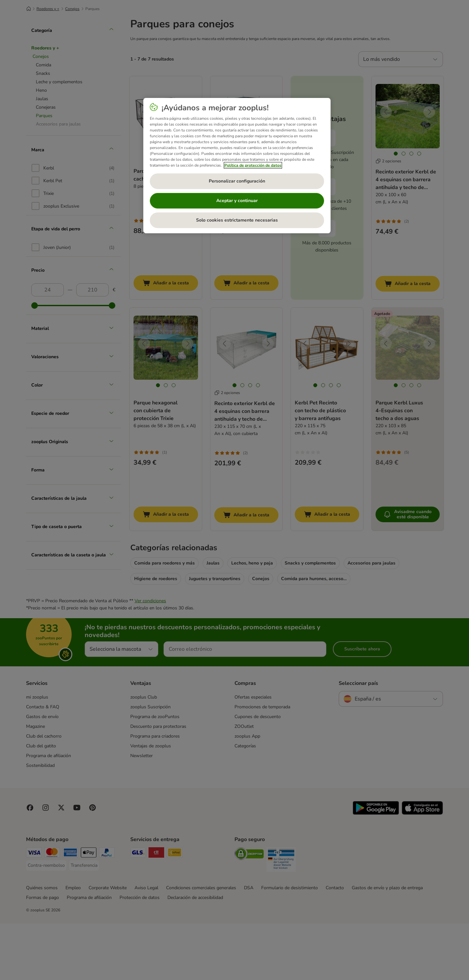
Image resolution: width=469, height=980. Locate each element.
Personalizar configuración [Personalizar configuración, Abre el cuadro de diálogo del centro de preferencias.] (237, 181)
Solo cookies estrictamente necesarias (237, 220)
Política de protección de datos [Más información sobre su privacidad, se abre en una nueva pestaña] (253, 165)
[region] (237, 166)
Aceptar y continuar (237, 201)
